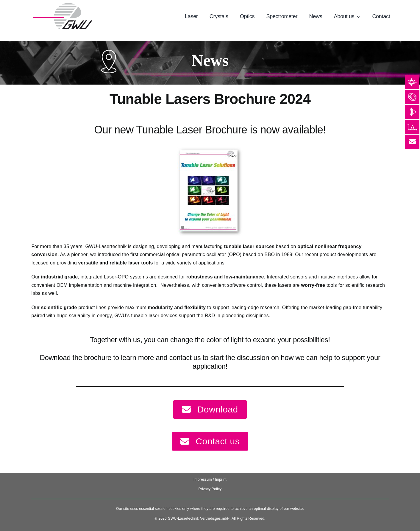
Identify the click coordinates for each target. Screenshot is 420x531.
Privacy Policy (210, 489)
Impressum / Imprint (210, 479)
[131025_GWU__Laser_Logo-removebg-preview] (63, 5)
